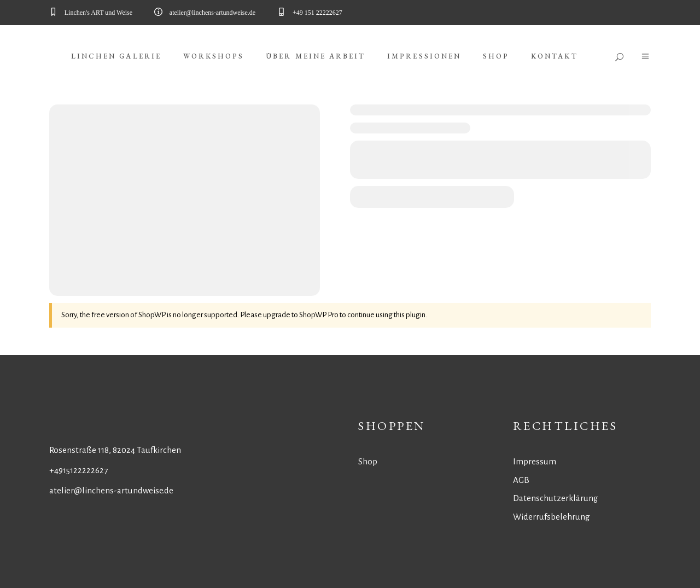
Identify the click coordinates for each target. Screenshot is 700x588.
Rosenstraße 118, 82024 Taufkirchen (115, 450)
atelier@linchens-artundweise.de (111, 490)
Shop (368, 461)
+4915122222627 (78, 470)
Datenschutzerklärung (556, 498)
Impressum (535, 461)
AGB (521, 480)
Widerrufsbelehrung (552, 517)
